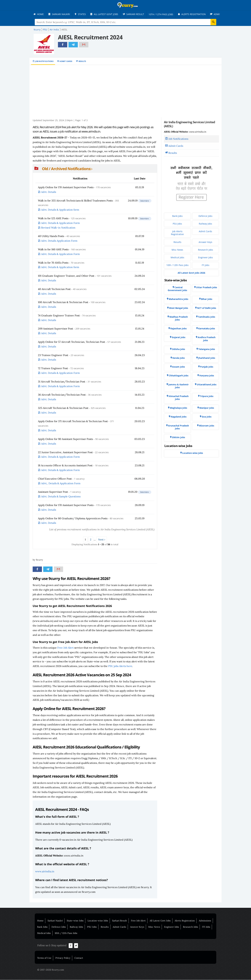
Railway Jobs (76, 927)
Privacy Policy (63, 958)
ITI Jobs (206, 927)
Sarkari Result (119, 921)
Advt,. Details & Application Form (61, 483)
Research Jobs (190, 927)
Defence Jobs (59, 927)
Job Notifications (44, 61)
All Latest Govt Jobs (160, 921)
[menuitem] (39, 14)
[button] (95, 169)
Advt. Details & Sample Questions (61, 497)
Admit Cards (66, 61)
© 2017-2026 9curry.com (51, 970)
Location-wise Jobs (98, 921)
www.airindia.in (45, 872)
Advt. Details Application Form (59, 241)
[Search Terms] (125, 22)
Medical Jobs (44, 933)
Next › (102, 540)
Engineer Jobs (172, 927)
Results (82, 61)
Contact (79, 958)
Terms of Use (44, 958)
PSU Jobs (92, 927)
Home (40, 921)
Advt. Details (49, 192)
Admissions (205, 921)
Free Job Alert (65, 648)
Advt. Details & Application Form (60, 223)
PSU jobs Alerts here (120, 666)
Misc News (154, 927)
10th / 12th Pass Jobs (66, 933)
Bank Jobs (42, 927)
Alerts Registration (185, 921)
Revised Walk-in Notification (58, 228)
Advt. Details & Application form (60, 210)
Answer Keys (137, 927)
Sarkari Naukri (55, 921)
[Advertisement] (127, 93)
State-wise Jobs (75, 921)
